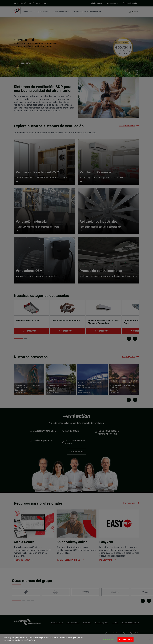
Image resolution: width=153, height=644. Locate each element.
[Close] (149, 639)
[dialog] (76, 639)
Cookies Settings (108, 639)
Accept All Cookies (125, 639)
